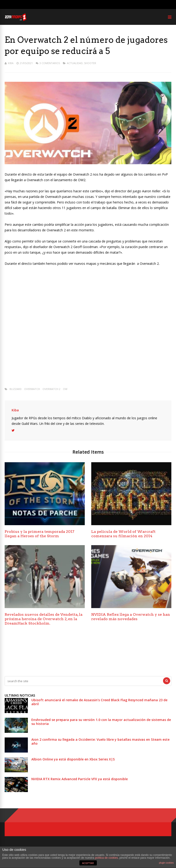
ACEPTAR (88, 863)
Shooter (90, 63)
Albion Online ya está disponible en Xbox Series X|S (73, 759)
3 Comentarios (50, 63)
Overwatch (32, 389)
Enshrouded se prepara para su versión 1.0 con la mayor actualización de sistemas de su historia (101, 722)
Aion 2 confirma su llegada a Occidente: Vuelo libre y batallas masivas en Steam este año (100, 741)
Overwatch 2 (51, 389)
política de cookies (106, 858)
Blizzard (16, 389)
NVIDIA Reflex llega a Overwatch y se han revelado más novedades (131, 617)
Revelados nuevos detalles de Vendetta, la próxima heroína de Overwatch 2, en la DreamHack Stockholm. (44, 619)
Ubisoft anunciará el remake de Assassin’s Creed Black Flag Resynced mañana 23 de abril (99, 702)
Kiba (11, 63)
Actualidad (75, 63)
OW (65, 389)
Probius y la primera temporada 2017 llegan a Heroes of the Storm (39, 534)
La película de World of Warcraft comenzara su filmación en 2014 (123, 534)
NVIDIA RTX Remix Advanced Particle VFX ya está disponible (80, 779)
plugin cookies (166, 863)
